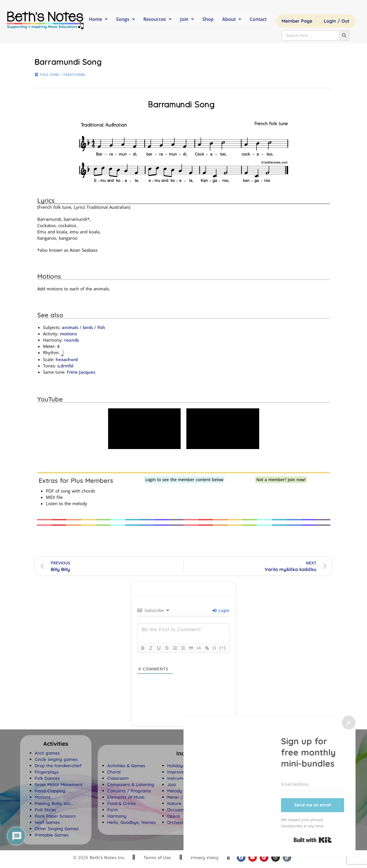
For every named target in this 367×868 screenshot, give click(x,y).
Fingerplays (47, 772)
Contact (258, 19)
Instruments (179, 778)
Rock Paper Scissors (55, 816)
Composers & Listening (131, 785)
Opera (173, 816)
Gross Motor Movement (59, 785)
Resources (157, 19)
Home (98, 19)
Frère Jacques (81, 372)
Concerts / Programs (129, 791)
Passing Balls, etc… (54, 803)
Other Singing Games (57, 829)
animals (70, 327)
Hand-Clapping (50, 791)
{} (214, 648)
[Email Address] (313, 784)
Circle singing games (56, 759)
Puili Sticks (45, 810)
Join (187, 19)
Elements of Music (126, 797)
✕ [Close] (349, 722)
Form (113, 810)
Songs (125, 19)
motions (68, 334)
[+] (222, 648)
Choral (114, 772)
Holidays (176, 766)
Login (221, 610)
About (232, 19)
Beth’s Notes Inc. (107, 857)
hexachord (67, 359)
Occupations (180, 810)
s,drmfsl (65, 366)
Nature (174, 803)
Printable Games (52, 835)
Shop (208, 19)
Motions (43, 797)
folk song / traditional (63, 75)
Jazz (172, 785)
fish (101, 327)
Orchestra (177, 822)
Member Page (297, 21)
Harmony (117, 816)
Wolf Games (47, 822)
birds (88, 327)
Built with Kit (313, 840)
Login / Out (337, 21)
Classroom (118, 778)
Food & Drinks (121, 803)
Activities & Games (126, 766)
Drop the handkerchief (58, 766)
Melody (175, 791)
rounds (72, 340)
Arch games (47, 753)
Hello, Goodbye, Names (131, 822)
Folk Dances (47, 778)
